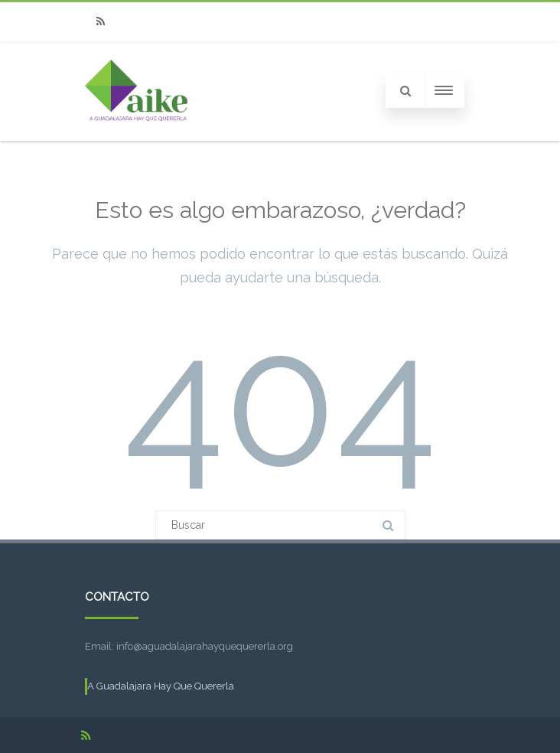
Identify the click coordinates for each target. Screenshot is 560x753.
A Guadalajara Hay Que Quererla (161, 686)
